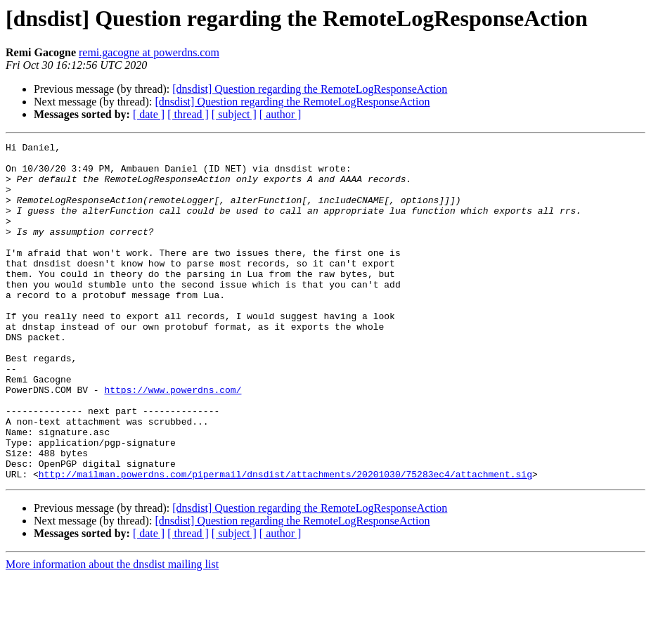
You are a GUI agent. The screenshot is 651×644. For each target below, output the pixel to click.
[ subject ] (234, 114)
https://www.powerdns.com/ (173, 440)
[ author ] (281, 114)
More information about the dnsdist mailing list (112, 632)
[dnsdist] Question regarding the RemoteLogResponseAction (310, 89)
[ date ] (149, 114)
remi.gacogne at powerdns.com (149, 52)
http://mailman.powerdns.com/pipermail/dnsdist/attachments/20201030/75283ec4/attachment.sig (285, 541)
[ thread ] (188, 114)
